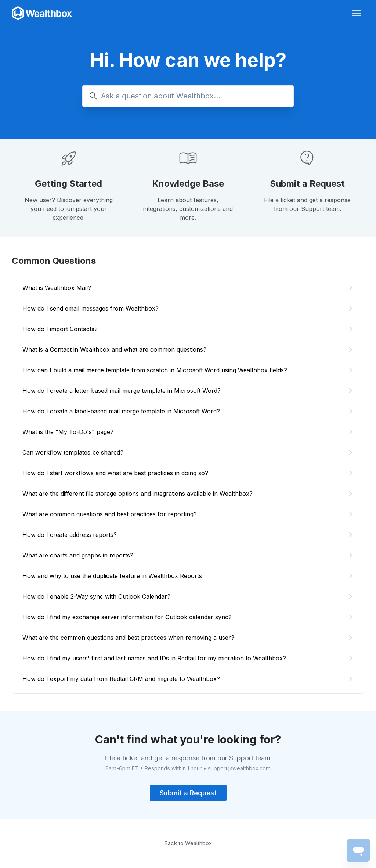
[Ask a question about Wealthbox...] (188, 96)
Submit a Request (307, 184)
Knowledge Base (188, 184)
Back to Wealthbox (188, 843)
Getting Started (68, 184)
